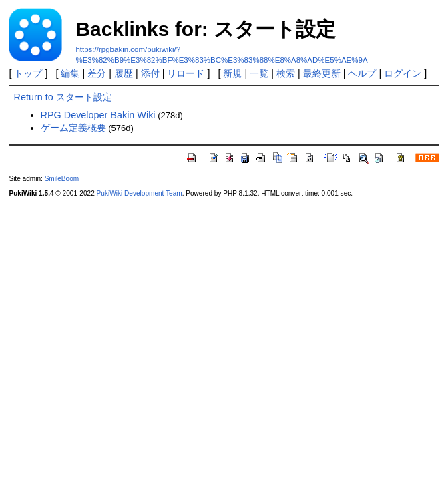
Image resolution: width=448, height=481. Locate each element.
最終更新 (322, 73)
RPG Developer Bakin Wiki (98, 115)
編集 (70, 73)
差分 (97, 73)
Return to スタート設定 (63, 97)
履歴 (124, 73)
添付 (150, 73)
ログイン (403, 73)
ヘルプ (362, 73)
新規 (232, 73)
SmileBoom (62, 179)
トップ (28, 73)
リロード (186, 73)
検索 (286, 73)
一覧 (259, 73)
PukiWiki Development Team (140, 193)
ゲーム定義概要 (73, 128)
